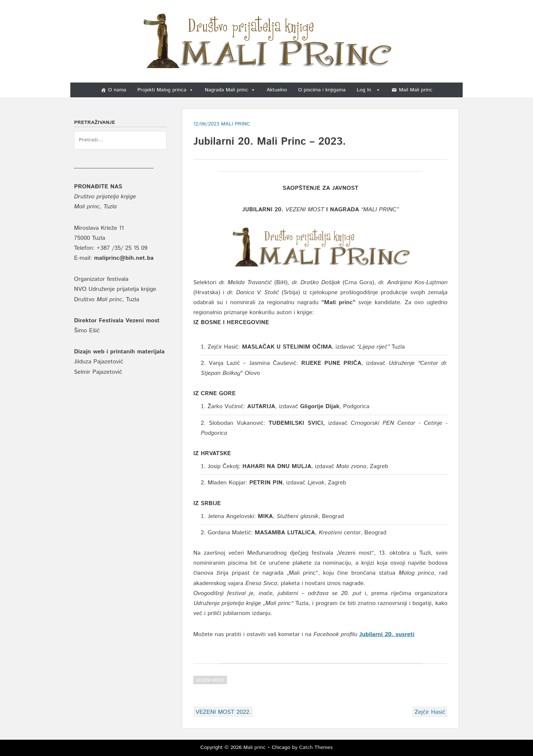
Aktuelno (277, 90)
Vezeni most (210, 680)
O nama (117, 90)
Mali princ (254, 747)
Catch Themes (316, 747)
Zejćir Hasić (430, 712)
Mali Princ (236, 124)
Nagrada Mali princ (230, 90)
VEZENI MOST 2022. (223, 712)
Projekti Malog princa (165, 90)
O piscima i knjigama (322, 90)
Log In (369, 90)
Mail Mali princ (416, 90)
